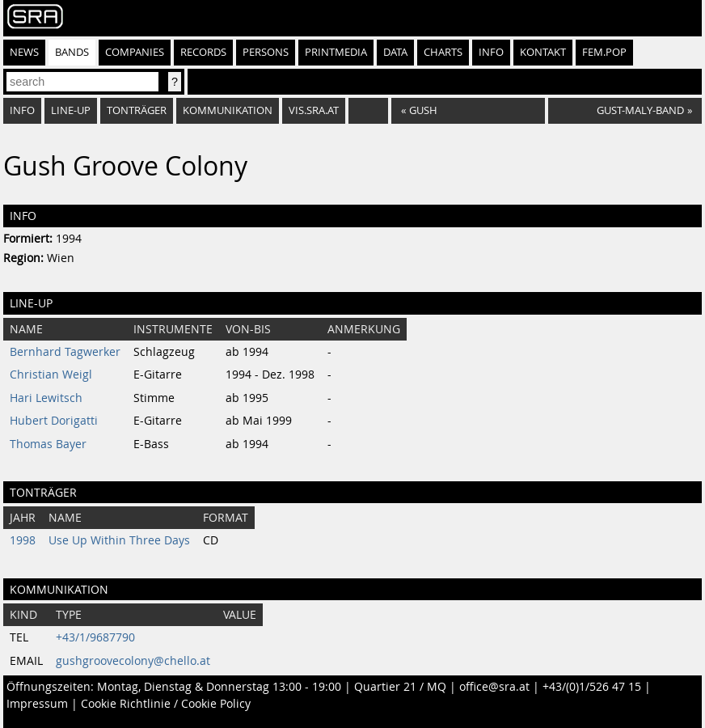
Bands (72, 52)
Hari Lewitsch (46, 398)
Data (395, 52)
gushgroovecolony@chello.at (133, 661)
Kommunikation (228, 110)
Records (203, 52)
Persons (266, 52)
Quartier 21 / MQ (400, 687)
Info (491, 52)
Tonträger (137, 110)
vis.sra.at (314, 110)
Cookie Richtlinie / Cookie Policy (166, 704)
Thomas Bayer (48, 444)
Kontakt (543, 52)
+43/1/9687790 (95, 637)
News (24, 52)
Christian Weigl (51, 375)
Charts (443, 52)
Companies (135, 52)
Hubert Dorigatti (54, 421)
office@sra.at (494, 687)
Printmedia (336, 52)
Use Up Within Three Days (119, 540)
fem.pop (604, 52)
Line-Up (71, 110)
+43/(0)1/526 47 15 (592, 687)
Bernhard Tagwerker (65, 352)
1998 (23, 540)
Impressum (37, 704)
